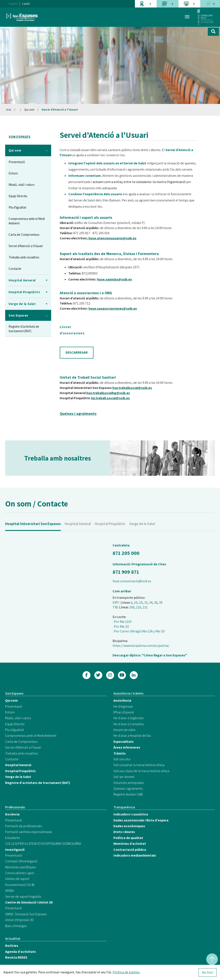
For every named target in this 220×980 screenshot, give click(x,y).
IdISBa (10, 891)
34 (151, 603)
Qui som (29, 110)
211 (145, 607)
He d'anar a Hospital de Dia (132, 736)
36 (156, 603)
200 (132, 607)
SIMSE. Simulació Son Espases (26, 914)
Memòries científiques (21, 867)
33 (146, 603)
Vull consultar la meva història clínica (139, 765)
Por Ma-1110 (123, 622)
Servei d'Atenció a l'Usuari (60, 110)
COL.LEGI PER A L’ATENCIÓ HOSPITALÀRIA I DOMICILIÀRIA (43, 844)
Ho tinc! (208, 972)
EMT (116, 603)
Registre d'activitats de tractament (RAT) (24, 329)
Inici (9, 110)
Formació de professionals (24, 826)
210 (139, 607)
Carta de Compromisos (24, 235)
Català (26, 4)
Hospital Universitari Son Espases (33, 531)
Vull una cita (122, 759)
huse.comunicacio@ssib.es (132, 581)
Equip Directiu (18, 196)
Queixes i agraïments (128, 789)
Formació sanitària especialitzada (29, 832)
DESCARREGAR (77, 352)
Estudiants (12, 838)
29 (141, 603)
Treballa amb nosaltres (24, 257)
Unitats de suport (17, 879)
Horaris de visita (124, 730)
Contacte (15, 269)
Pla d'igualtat (17, 207)
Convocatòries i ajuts (20, 873)
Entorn (13, 173)
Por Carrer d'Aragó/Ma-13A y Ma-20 (139, 631)
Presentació (17, 162)
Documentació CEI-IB (20, 885)
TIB (115, 607)
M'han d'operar (124, 712)
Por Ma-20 (121, 627)
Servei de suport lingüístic (23, 897)
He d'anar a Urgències (128, 718)
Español (13, 4)
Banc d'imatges (16, 926)
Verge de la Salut (142, 531)
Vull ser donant (124, 777)
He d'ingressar (123, 706)
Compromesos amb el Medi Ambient (27, 221)
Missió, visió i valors (21, 185)
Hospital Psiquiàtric (110, 531)
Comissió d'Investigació (21, 861)
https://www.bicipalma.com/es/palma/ (141, 646)
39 (161, 603)
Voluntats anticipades (129, 783)
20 (136, 603)
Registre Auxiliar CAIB (128, 794)
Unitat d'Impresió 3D (19, 920)
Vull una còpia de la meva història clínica (141, 771)
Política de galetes (126, 972)
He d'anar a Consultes (129, 724)
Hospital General (78, 531)
